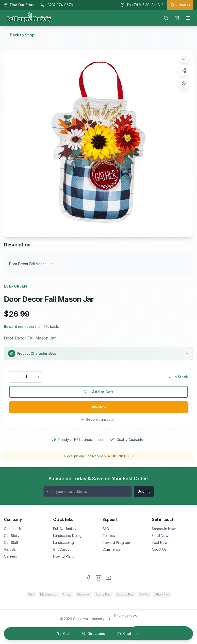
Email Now (160, 536)
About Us (159, 549)
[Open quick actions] (98, 634)
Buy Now (99, 408)
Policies (109, 536)
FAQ (106, 529)
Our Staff (11, 542)
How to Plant (63, 556)
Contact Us (13, 529)
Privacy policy (126, 616)
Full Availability (65, 529)
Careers (10, 556)
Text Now (160, 542)
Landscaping (64, 542)
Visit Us (10, 549)
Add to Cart (99, 392)
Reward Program (116, 542)
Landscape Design (68, 536)
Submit (144, 491)
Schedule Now (164, 529)
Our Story (12, 536)
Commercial (112, 549)
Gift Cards (61, 549)
